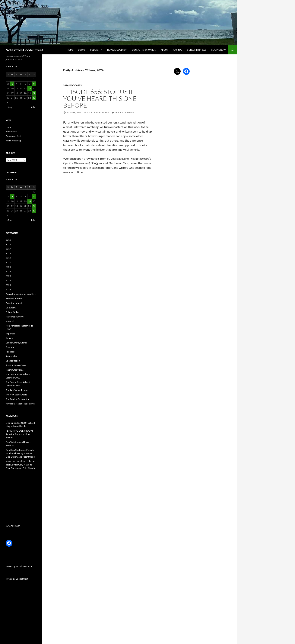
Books (82, 50)
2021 (8, 267)
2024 (66, 85)
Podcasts (76, 85)
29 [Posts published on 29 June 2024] (34, 98)
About (164, 50)
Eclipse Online (13, 312)
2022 (8, 271)
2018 (8, 253)
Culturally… (11, 308)
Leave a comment (125, 113)
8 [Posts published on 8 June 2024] (34, 84)
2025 (8, 285)
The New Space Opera (16, 395)
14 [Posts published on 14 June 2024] (30, 88)
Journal (177, 50)
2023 (8, 276)
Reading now (218, 50)
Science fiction (13, 361)
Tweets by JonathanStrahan (19, 566)
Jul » (33, 107)
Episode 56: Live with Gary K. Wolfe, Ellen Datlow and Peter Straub (20, 453)
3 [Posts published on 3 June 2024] (12, 84)
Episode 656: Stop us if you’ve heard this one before (100, 98)
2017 (8, 249)
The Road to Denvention (18, 399)
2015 (8, 240)
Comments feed (13, 136)
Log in (9, 127)
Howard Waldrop (117, 50)
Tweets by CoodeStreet (17, 579)
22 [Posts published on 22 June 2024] (34, 93)
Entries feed (11, 132)
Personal (10, 347)
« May (10, 107)
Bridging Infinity (14, 299)
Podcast (95, 50)
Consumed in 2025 (197, 50)
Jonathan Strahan (98, 113)
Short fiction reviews (16, 365)
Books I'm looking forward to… (21, 294)
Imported (10, 334)
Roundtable (11, 356)
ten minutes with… (15, 370)
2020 (8, 262)
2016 (8, 244)
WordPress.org (13, 141)
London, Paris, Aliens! (16, 343)
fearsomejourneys (15, 317)
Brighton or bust (14, 303)
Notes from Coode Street (24, 50)
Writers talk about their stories (21, 404)
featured (10, 321)
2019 (8, 258)
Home (70, 50)
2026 (8, 290)
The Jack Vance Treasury (18, 390)
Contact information (144, 50)
